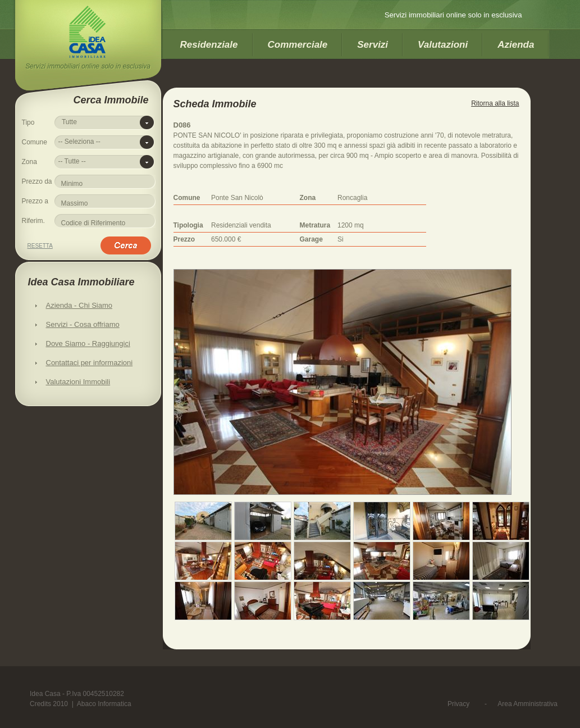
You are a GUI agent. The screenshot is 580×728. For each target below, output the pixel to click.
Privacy (458, 704)
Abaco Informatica (104, 704)
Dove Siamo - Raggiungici (88, 343)
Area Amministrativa (528, 704)
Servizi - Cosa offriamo (83, 324)
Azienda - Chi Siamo (79, 305)
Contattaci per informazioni (90, 363)
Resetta (40, 246)
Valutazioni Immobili (78, 382)
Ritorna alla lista (495, 103)
